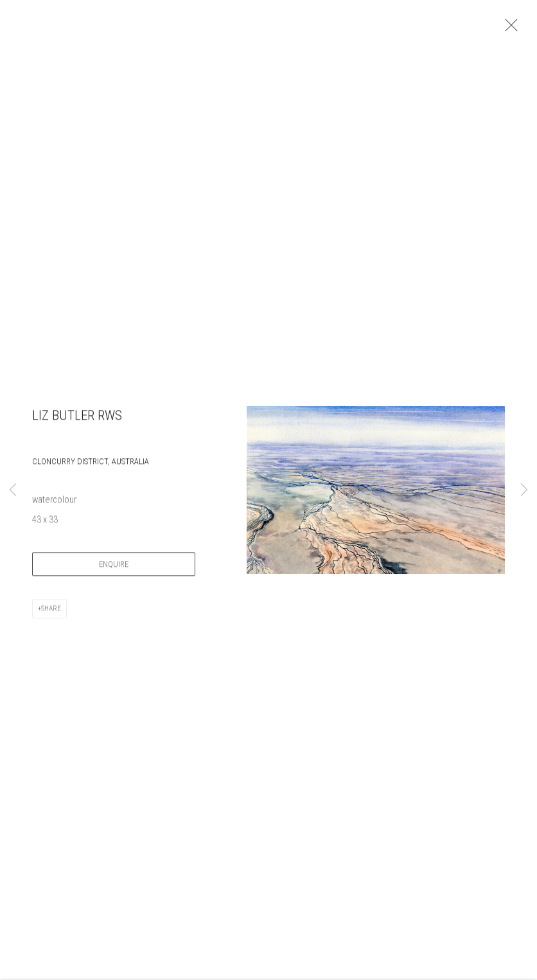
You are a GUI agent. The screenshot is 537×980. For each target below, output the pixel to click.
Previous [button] (13, 490)
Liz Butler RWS (77, 420)
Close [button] (509, 29)
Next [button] (524, 490)
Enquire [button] (114, 568)
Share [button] (51, 613)
